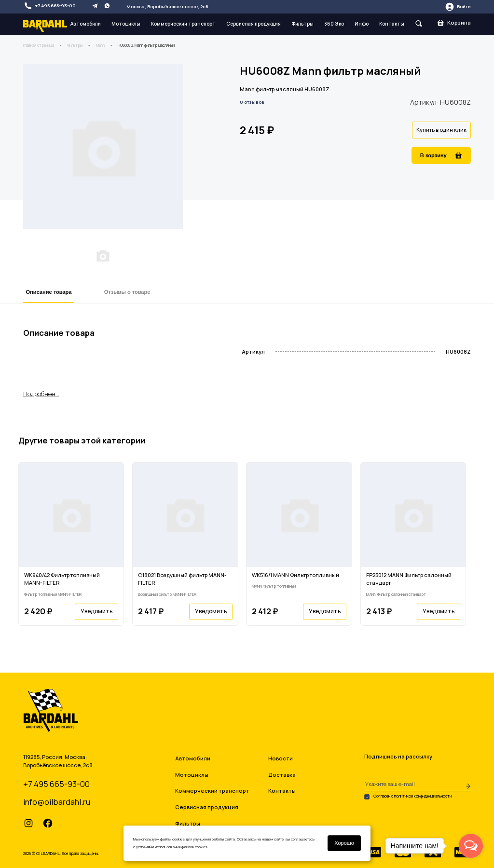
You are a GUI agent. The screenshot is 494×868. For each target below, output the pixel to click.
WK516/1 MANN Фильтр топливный (295, 575)
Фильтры (302, 24)
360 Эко (334, 24)
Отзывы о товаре (127, 292)
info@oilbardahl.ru (57, 802)
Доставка (282, 775)
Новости (281, 758)
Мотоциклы (126, 24)
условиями (145, 847)
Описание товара (49, 292)
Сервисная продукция (254, 24)
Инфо (362, 24)
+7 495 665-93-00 (50, 6)
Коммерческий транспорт (183, 24)
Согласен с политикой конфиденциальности (408, 797)
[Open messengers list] (471, 846)
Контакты (392, 24)
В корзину (441, 156)
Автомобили (86, 24)
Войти (458, 7)
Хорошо (344, 843)
